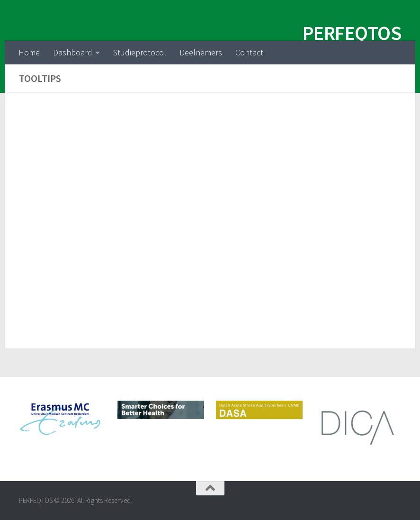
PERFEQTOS (352, 33)
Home (29, 52)
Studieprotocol (140, 52)
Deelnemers (201, 52)
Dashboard (73, 52)
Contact (249, 52)
